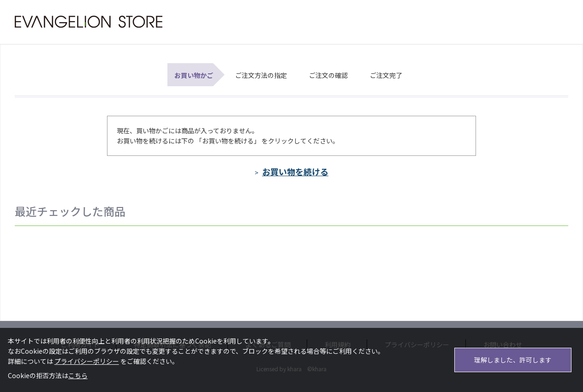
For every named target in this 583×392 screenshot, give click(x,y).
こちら (78, 375)
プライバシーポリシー (87, 361)
